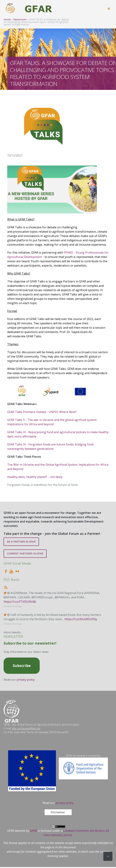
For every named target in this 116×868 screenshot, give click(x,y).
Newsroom (20, 19)
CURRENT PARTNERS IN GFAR (25, 553)
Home (7, 19)
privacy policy (26, 680)
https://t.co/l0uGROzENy (81, 619)
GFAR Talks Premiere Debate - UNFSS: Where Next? (42, 412)
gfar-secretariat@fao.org (26, 728)
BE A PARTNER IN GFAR (21, 542)
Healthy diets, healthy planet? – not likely (35, 477)
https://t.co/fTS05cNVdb (20, 602)
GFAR (33, 831)
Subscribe (22, 666)
